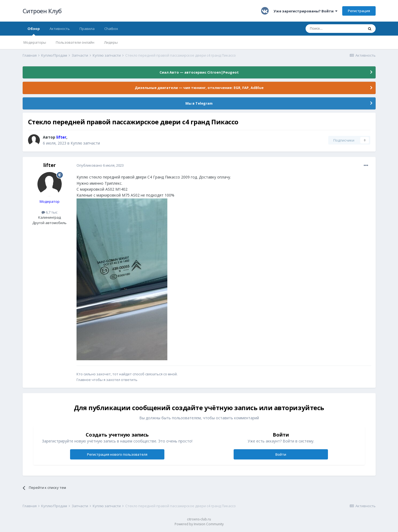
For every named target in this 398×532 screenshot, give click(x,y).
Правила (87, 29)
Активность (60, 29)
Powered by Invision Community (199, 524)
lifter (50, 165)
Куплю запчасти (85, 143)
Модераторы (35, 42)
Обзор (34, 31)
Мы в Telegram (199, 103)
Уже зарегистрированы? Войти (305, 11)
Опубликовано (100, 165)
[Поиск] (335, 29)
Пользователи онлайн (75, 42)
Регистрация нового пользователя (117, 454)
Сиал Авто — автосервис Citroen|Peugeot (199, 72)
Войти (281, 454)
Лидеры (111, 42)
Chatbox (111, 29)
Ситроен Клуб (42, 11)
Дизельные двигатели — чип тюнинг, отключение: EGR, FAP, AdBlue (199, 88)
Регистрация (359, 11)
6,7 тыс (49, 212)
